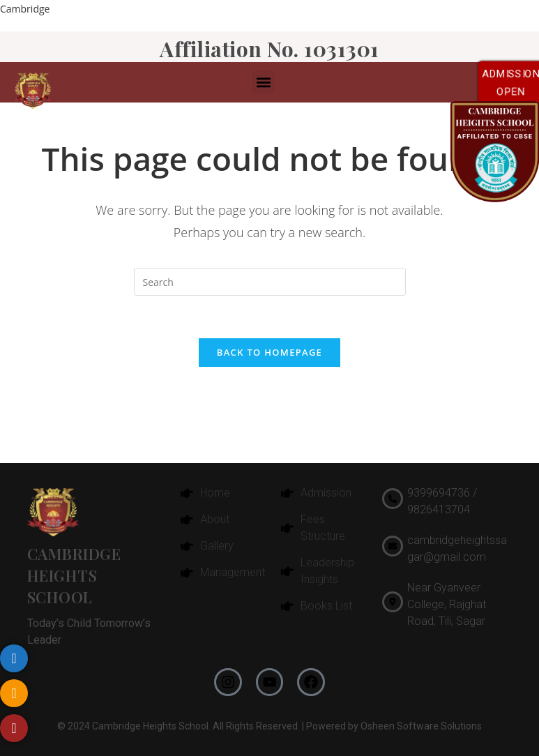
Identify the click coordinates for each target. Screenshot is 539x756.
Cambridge (25, 9)
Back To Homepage (269, 352)
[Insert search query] (270, 282)
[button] (263, 83)
